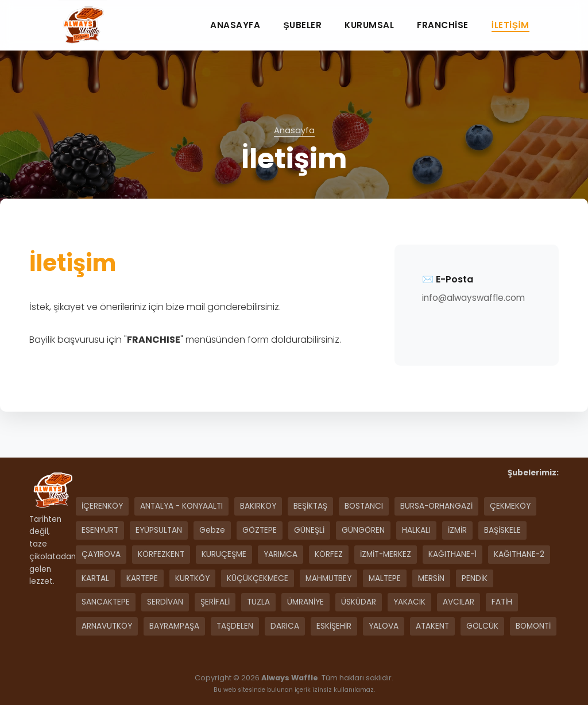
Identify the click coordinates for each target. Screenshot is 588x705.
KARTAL (95, 578)
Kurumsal (369, 25)
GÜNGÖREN (363, 530)
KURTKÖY (192, 578)
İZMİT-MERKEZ (386, 554)
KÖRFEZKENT (161, 554)
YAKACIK (409, 602)
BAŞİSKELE (502, 530)
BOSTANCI (364, 506)
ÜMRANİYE (305, 602)
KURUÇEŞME (224, 554)
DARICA (285, 626)
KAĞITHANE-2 (519, 554)
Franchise (443, 25)
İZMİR (457, 530)
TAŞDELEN (235, 626)
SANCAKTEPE (106, 602)
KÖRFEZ (329, 554)
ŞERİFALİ (215, 602)
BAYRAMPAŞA (174, 626)
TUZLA (258, 602)
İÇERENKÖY (102, 506)
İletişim (510, 25)
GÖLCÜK (482, 626)
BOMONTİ (533, 626)
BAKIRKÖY (258, 506)
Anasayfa (235, 25)
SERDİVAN (165, 602)
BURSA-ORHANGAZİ (436, 506)
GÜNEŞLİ (309, 530)
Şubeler (302, 25)
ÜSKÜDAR (359, 602)
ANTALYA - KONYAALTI (181, 506)
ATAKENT (432, 626)
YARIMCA (281, 554)
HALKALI (416, 530)
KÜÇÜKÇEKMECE (258, 578)
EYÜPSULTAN (159, 530)
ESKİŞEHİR (334, 626)
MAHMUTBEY (328, 578)
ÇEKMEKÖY (510, 506)
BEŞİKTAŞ (310, 506)
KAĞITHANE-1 (452, 554)
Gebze (212, 530)
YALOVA (384, 626)
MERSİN (431, 578)
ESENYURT (100, 530)
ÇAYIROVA (101, 554)
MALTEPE (385, 578)
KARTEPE (142, 578)
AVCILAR (459, 602)
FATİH (502, 602)
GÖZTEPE (260, 530)
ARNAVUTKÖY (107, 626)
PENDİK (475, 578)
